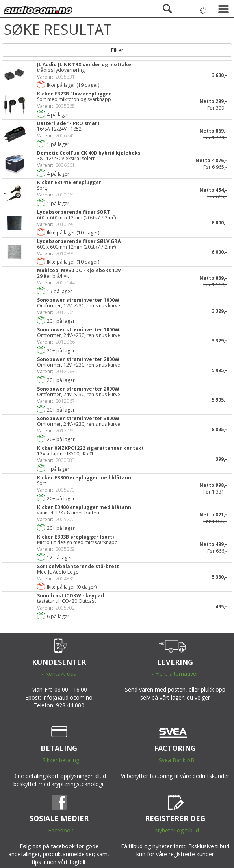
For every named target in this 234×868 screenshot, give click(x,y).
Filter (117, 50)
